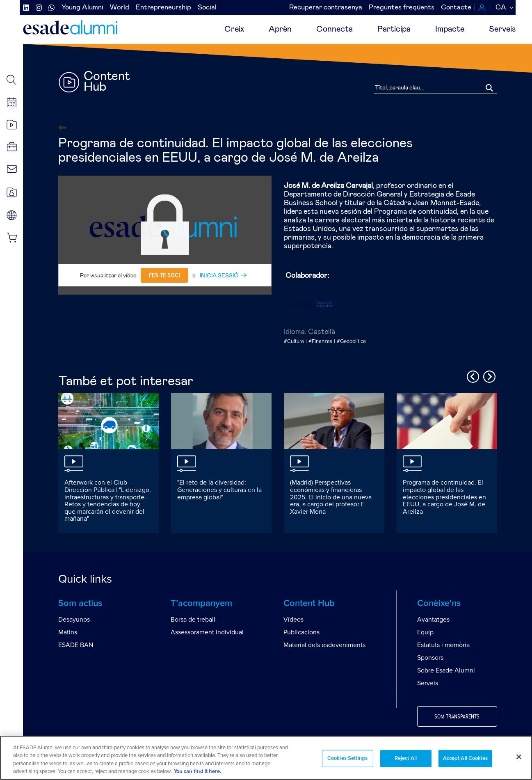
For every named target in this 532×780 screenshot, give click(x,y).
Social (207, 8)
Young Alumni (82, 8)
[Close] (519, 757)
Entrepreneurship (163, 8)
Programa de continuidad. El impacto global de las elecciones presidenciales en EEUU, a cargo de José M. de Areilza (444, 497)
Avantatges (433, 620)
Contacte (456, 8)
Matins (68, 632)
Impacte (450, 29)
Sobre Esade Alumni (446, 670)
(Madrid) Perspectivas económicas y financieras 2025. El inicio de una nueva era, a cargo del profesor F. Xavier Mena (331, 497)
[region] (266, 758)
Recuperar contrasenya (326, 8)
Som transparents (457, 717)
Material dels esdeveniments (324, 645)
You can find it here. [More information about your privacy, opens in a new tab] (198, 772)
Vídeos (293, 620)
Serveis (502, 29)
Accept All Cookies (465, 758)
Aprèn (280, 29)
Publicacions (301, 632)
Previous (472, 375)
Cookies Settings (347, 758)
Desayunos (74, 620)
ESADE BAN (76, 645)
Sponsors (430, 658)
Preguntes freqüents (402, 8)
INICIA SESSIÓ (219, 276)
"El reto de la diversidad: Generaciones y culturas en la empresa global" (219, 490)
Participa (394, 29)
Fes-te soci (164, 275)
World (120, 8)
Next (488, 375)
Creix (234, 29)
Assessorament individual (207, 632)
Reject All (406, 758)
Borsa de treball (193, 620)
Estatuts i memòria (443, 645)
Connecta (334, 29)
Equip (425, 632)
